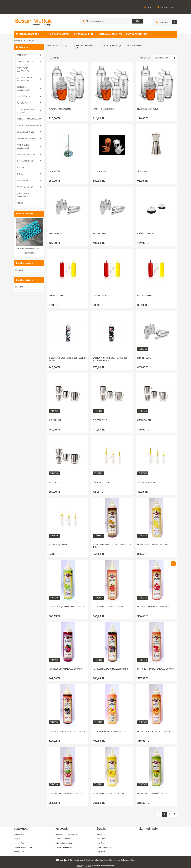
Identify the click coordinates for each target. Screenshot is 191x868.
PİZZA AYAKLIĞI (100, 171)
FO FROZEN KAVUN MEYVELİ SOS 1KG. (109, 793)
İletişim (173, 7)
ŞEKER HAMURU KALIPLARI (24, 195)
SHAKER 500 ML (56, 233)
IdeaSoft (80, 866)
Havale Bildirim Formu (23, 847)
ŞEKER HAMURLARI (25, 187)
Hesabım (101, 834)
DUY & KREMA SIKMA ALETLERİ (26, 111)
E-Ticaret (89, 866)
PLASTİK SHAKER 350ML (148, 109)
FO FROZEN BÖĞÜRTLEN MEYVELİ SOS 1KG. (67, 731)
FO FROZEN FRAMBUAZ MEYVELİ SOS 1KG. (156, 669)
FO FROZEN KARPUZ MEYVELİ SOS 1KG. (66, 793)
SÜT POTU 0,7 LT (100, 420)
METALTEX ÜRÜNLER (26, 132)
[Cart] (165, 22)
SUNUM (20, 174)
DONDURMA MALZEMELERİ (23, 88)
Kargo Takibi (19, 852)
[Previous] (16, 237)
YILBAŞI (20, 203)
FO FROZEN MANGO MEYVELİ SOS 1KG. (110, 731)
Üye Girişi (101, 843)
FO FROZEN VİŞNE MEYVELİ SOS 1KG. (153, 607)
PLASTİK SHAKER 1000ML (60, 109)
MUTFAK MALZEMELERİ (110, 34)
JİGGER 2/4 (142, 171)
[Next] (42, 237)
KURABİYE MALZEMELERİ (28, 125)
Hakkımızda (19, 834)
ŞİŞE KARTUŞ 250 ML (102, 482)
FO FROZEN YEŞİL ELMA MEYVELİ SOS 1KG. (67, 607)
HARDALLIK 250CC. (57, 296)
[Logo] (34, 22)
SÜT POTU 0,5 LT (144, 420)
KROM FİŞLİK (54, 171)
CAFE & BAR (29, 41)
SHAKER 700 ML (144, 358)
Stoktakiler (55, 58)
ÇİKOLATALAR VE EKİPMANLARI (24, 79)
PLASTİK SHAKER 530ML (103, 109)
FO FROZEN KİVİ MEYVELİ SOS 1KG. (152, 793)
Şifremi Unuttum (104, 847)
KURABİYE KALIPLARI (84, 34)
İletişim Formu (20, 843)
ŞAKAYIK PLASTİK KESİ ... (29, 248)
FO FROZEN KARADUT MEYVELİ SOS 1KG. (111, 669)
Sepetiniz (101, 852)
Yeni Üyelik (102, 839)
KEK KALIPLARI (23, 103)
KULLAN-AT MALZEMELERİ (28, 119)
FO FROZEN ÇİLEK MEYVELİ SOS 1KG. (109, 607)
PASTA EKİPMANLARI (137, 34)
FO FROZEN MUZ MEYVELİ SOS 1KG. (153, 545)
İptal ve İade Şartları (64, 843)
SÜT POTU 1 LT (55, 420)
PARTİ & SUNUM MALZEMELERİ (24, 146)
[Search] (112, 21)
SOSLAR (20, 167)
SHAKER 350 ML (100, 233)
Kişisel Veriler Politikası (65, 847)
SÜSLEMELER (23, 181)
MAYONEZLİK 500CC (102, 296)
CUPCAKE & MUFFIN (59, 34)
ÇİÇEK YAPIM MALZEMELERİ (23, 70)
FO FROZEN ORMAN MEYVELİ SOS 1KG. (65, 669)
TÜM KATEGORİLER (29, 34)
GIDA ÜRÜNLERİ (24, 96)
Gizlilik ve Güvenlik (63, 839)
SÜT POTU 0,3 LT (56, 482)
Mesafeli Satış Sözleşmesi (67, 834)
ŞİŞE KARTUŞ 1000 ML (58, 545)
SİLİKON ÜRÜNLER (25, 161)
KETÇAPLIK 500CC (145, 296)
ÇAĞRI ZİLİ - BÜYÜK (146, 233)
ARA (138, 21)
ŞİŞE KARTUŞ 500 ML (146, 482)
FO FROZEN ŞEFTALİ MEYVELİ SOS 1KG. (154, 731)
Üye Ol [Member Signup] (162, 7)
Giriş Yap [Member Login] (149, 7)
